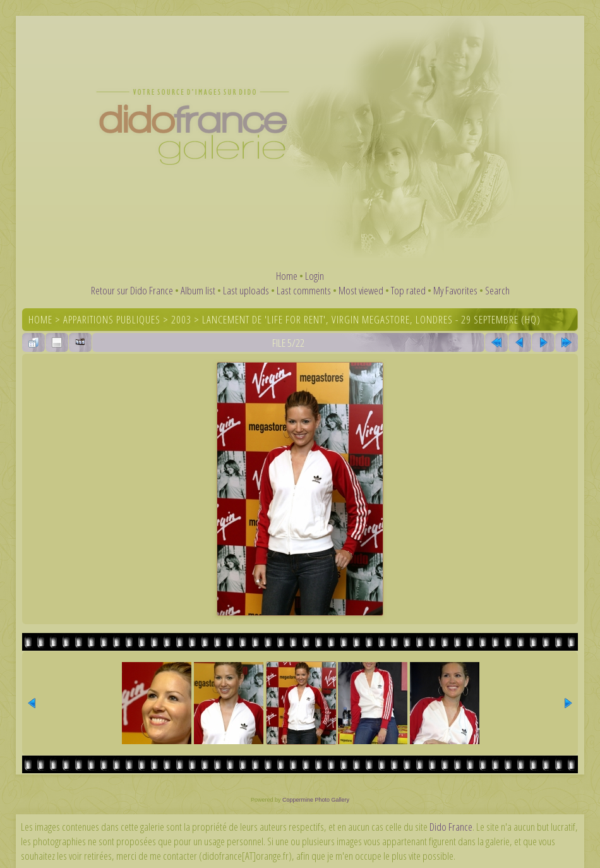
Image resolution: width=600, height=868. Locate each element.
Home (287, 276)
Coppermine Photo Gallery (316, 800)
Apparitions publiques (112, 319)
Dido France (451, 827)
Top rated (408, 290)
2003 (181, 319)
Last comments (304, 290)
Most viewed (361, 290)
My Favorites (455, 290)
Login (315, 276)
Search (497, 290)
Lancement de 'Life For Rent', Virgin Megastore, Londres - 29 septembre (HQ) (371, 319)
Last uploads (246, 290)
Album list (198, 290)
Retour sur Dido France (132, 290)
